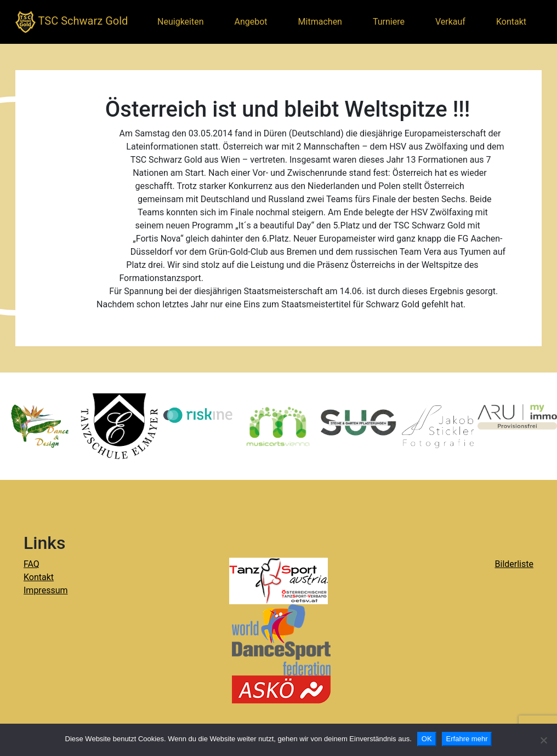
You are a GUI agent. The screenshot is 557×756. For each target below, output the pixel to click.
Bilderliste (514, 564)
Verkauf (450, 22)
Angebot (251, 22)
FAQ (32, 564)
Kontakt (511, 22)
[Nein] (543, 740)
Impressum (46, 590)
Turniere (389, 22)
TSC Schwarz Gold (72, 22)
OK (427, 739)
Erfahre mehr (467, 739)
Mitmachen (320, 22)
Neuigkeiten (180, 22)
